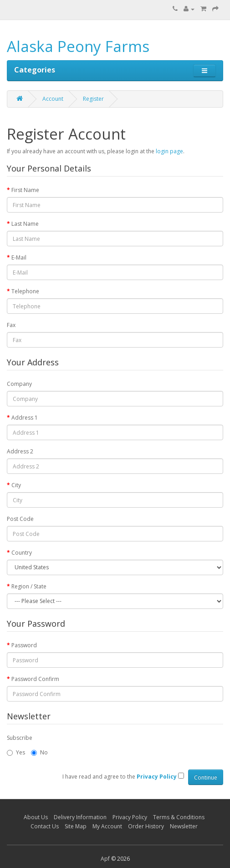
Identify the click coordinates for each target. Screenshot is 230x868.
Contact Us (45, 826)
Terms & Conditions (179, 817)
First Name (25, 190)
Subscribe (20, 738)
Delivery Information (80, 817)
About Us (36, 817)
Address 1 (25, 418)
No (39, 752)
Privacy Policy (130, 817)
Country (22, 553)
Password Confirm (35, 679)
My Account (107, 826)
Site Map (76, 826)
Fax (11, 325)
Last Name (25, 224)
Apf (105, 859)
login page (169, 151)
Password (24, 645)
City (16, 485)
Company (19, 384)
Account (53, 99)
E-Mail (19, 257)
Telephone (25, 291)
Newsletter (184, 826)
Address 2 (20, 451)
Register (93, 99)
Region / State (29, 586)
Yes (16, 752)
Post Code (20, 519)
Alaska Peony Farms (78, 46)
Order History (146, 826)
